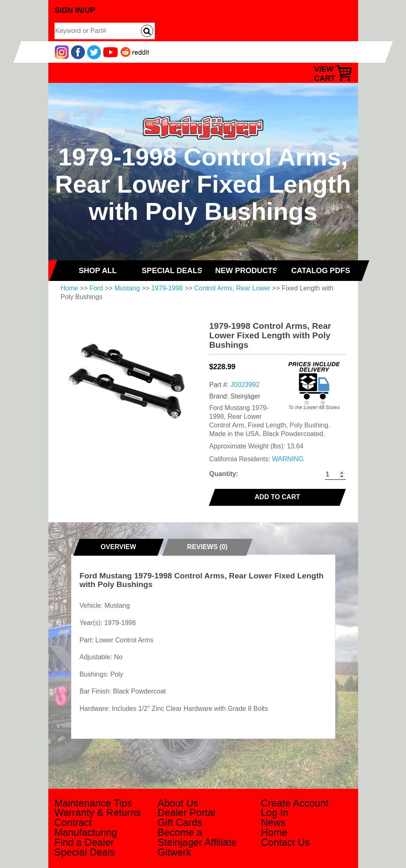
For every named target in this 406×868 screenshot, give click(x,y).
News (273, 822)
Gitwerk (175, 852)
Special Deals (85, 852)
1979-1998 (167, 288)
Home (70, 288)
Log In (275, 813)
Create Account (295, 803)
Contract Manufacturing (86, 827)
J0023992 (245, 385)
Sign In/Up (75, 10)
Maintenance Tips (93, 803)
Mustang (127, 288)
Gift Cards (180, 822)
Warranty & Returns (98, 813)
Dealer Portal (187, 813)
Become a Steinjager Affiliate (197, 837)
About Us (178, 803)
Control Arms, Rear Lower (232, 288)
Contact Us (286, 842)
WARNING (288, 459)
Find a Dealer (84, 842)
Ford (96, 288)
